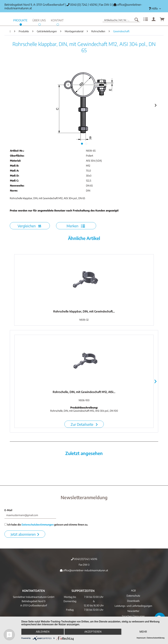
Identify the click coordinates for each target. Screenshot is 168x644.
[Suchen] (136, 19)
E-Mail (8, 510)
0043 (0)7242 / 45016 (84, 559)
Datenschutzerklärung (156, 638)
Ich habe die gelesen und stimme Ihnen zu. (46, 525)
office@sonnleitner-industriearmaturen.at (84, 570)
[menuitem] (155, 9)
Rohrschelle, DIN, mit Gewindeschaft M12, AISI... (84, 392)
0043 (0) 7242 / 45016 (82, 5)
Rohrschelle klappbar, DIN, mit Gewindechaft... (84, 311)
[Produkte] (20, 20)
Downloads (133, 601)
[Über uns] (39, 20)
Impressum (141, 638)
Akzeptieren (93, 632)
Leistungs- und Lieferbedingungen (133, 606)
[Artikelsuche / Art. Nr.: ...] (121, 19)
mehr (143, 632)
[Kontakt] (57, 20)
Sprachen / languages (133, 616)
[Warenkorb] (162, 19)
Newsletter (133, 611)
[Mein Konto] (154, 19)
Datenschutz (133, 596)
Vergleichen (29, 226)
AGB (133, 590)
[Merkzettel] (145, 19)
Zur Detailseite (84, 424)
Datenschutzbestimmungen (38, 525)
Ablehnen (43, 632)
